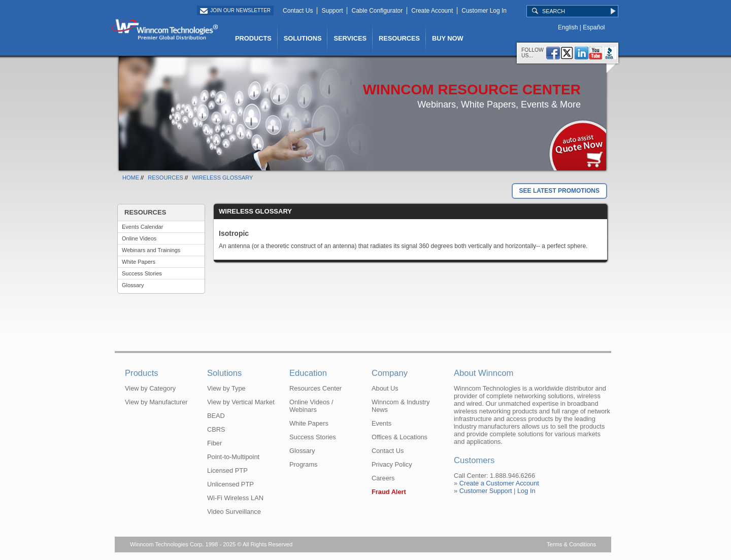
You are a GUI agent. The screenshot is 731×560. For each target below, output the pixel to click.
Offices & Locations (400, 437)
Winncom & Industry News (401, 406)
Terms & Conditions (571, 544)
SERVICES (350, 38)
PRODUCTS (253, 38)
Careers (383, 478)
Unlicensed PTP (230, 484)
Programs (303, 464)
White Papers (139, 262)
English (568, 27)
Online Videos (139, 238)
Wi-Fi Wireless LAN (235, 498)
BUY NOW (448, 38)
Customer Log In (484, 11)
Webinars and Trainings (151, 250)
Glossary (133, 285)
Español (594, 27)
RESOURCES (399, 38)
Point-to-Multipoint (233, 457)
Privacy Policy (392, 464)
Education (308, 373)
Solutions (224, 373)
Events (381, 423)
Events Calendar (142, 227)
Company (390, 373)
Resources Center (315, 388)
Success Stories (142, 273)
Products (142, 373)
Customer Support (486, 491)
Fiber (214, 443)
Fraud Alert (389, 492)
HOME (131, 178)
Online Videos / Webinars (311, 406)
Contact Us (298, 11)
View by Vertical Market (241, 402)
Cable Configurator (377, 11)
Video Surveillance (234, 512)
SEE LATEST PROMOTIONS (559, 191)
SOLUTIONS (303, 38)
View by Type (226, 388)
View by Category (150, 388)
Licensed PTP (227, 470)
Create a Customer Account (499, 483)
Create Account (432, 11)
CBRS (216, 429)
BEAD (216, 416)
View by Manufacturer (156, 402)
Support (332, 11)
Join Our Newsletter (240, 10)
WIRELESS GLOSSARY (222, 178)
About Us (385, 388)
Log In (526, 491)
